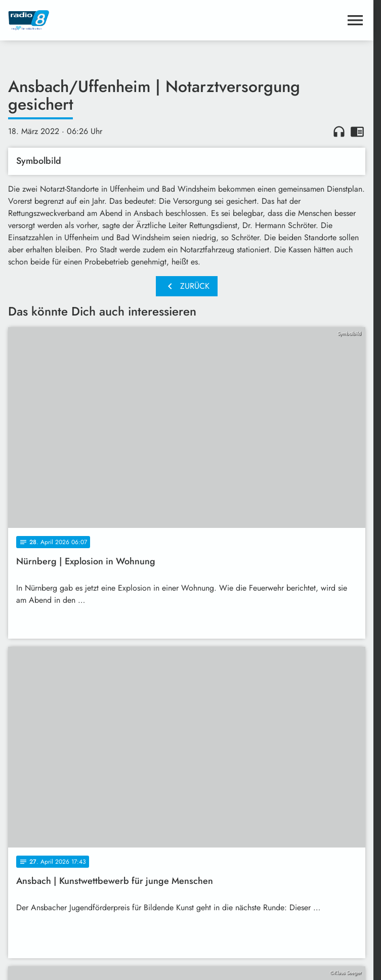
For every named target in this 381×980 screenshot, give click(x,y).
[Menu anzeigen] (355, 20)
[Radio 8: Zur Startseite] (97, 20)
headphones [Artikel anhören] (339, 131)
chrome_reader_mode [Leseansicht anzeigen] (357, 131)
